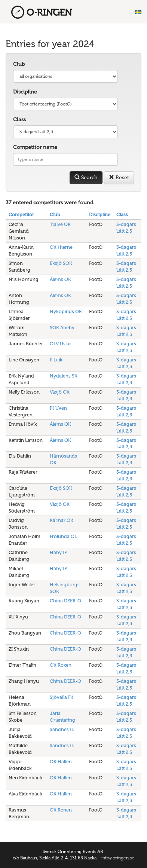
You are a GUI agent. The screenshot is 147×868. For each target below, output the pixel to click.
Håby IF (58, 552)
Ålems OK (60, 279)
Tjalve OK (60, 224)
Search (86, 178)
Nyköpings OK (66, 311)
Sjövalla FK (62, 697)
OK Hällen (61, 762)
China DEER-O (65, 601)
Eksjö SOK (61, 263)
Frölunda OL (63, 536)
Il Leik (56, 360)
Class (19, 120)
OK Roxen (61, 665)
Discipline (25, 92)
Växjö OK (60, 392)
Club (19, 64)
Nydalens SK (64, 376)
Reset (119, 178)
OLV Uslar (60, 344)
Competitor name (35, 147)
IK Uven (58, 408)
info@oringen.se (118, 858)
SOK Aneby (62, 328)
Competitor (21, 215)
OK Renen (61, 810)
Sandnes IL (62, 729)
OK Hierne (61, 247)
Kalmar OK (62, 520)
